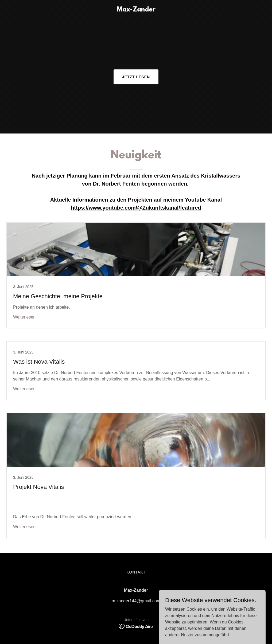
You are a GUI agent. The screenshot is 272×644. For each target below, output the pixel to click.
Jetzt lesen (136, 77)
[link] (136, 10)
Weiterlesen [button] (24, 317)
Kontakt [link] (136, 572)
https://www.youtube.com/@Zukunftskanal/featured (136, 208)
